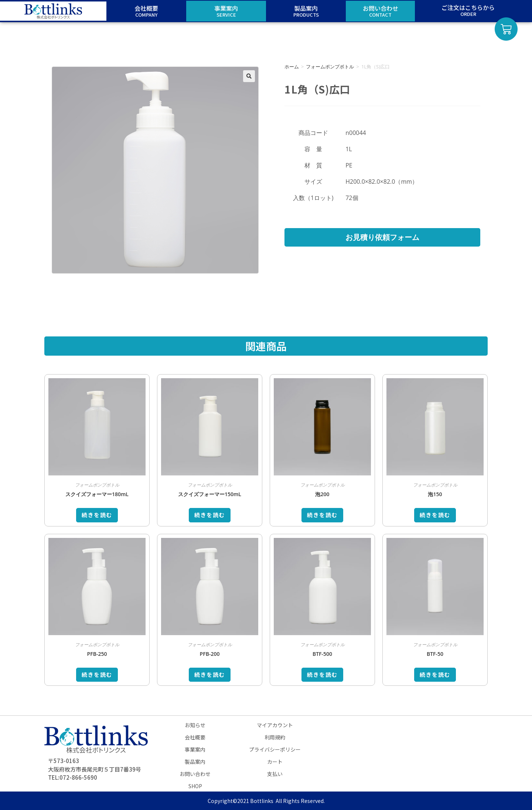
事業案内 (195, 749)
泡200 (322, 494)
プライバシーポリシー (275, 749)
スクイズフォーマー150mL (210, 494)
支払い (275, 774)
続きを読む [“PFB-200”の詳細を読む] (210, 675)
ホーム (292, 67)
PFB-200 (210, 654)
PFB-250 (97, 654)
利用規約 (275, 737)
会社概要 (195, 737)
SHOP (195, 786)
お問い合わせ (195, 774)
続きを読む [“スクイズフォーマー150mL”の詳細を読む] (210, 515)
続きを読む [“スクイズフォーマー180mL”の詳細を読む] (97, 515)
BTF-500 (322, 654)
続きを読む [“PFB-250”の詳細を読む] (97, 675)
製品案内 (195, 762)
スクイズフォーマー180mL (97, 494)
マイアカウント (275, 725)
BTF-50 (435, 654)
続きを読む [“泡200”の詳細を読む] (322, 515)
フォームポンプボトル (330, 67)
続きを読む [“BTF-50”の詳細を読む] (435, 675)
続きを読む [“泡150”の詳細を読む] (435, 515)
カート (275, 762)
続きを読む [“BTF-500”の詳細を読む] (322, 675)
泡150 (435, 494)
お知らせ (195, 725)
